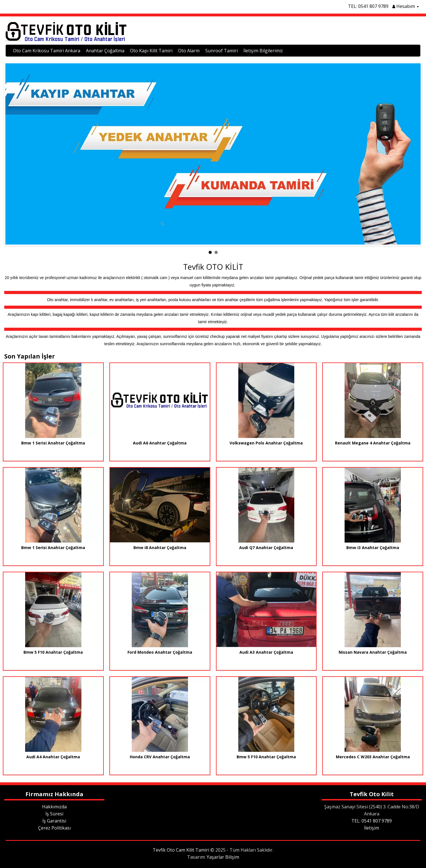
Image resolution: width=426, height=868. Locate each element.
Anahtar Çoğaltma (105, 51)
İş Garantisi (54, 821)
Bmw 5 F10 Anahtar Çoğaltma (53, 652)
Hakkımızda (54, 807)
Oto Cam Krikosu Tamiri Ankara (47, 51)
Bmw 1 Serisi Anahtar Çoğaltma (53, 443)
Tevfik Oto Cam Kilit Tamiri (181, 850)
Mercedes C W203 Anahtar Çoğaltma (373, 757)
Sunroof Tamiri (221, 51)
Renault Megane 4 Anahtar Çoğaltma (373, 443)
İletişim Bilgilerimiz (263, 51)
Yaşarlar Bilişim (223, 857)
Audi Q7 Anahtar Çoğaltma (266, 548)
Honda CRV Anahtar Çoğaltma (160, 757)
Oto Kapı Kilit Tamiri (151, 51)
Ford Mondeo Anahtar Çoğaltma (160, 652)
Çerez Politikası (54, 828)
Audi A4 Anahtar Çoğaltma (53, 757)
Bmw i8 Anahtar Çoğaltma (160, 548)
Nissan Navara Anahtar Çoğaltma (373, 652)
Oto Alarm (189, 51)
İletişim (372, 828)
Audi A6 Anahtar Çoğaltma (160, 443)
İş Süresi (54, 814)
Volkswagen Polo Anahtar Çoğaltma (266, 443)
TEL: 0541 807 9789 (368, 6)
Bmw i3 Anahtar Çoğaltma (373, 548)
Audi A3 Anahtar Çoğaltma (266, 652)
